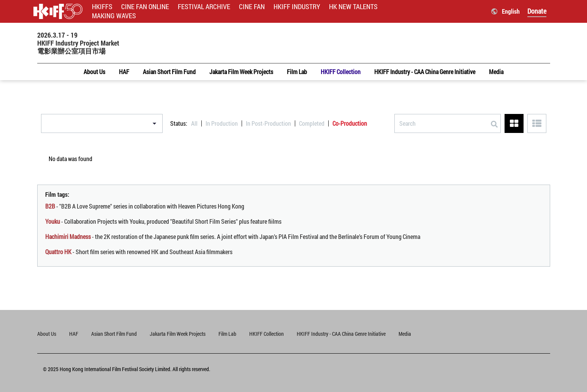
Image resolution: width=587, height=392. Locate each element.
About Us (47, 334)
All (194, 123)
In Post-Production (268, 123)
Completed (312, 123)
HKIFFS (102, 7)
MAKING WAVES (114, 16)
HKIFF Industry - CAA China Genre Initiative (341, 334)
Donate (537, 11)
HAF (74, 334)
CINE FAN (252, 7)
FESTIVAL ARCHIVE (204, 7)
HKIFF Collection (267, 334)
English (511, 11)
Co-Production (350, 123)
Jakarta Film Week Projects (178, 334)
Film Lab (227, 334)
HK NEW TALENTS (353, 7)
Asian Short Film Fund (114, 334)
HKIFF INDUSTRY (297, 7)
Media (405, 334)
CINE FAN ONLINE (145, 7)
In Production (222, 123)
